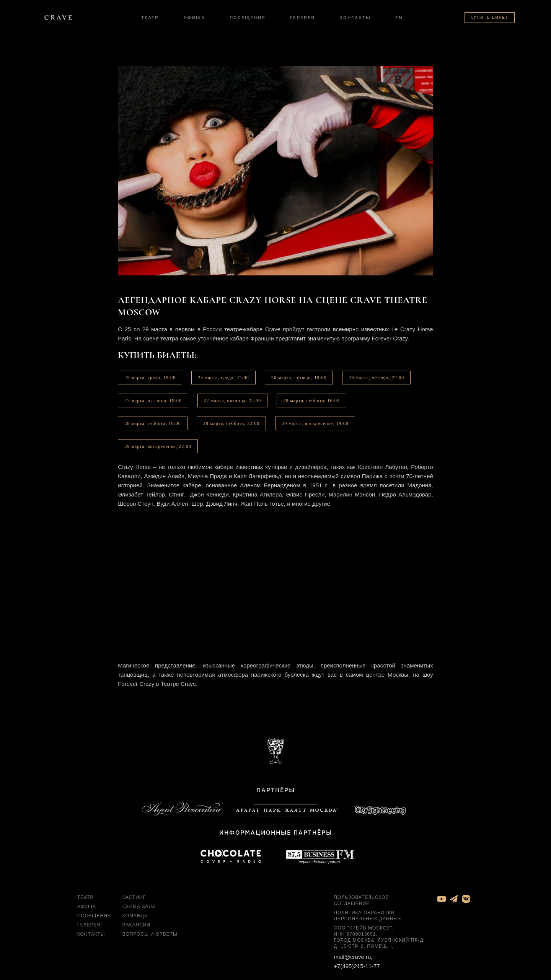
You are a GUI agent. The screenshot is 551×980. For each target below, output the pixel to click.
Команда (135, 916)
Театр (150, 17)
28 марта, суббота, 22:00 (231, 423)
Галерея (302, 17)
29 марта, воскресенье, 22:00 (158, 446)
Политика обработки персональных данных (368, 916)
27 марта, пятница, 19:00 (153, 400)
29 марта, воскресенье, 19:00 (315, 423)
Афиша (194, 17)
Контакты (355, 17)
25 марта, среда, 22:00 (223, 378)
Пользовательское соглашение (361, 900)
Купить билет (490, 17)
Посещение (248, 17)
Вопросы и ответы (150, 934)
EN (399, 17)
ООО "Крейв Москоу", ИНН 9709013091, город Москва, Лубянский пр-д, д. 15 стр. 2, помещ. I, (379, 937)
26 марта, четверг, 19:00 (299, 378)
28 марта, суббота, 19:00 (153, 423)
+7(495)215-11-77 (357, 966)
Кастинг (134, 897)
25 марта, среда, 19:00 (150, 378)
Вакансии (136, 925)
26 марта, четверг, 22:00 (376, 378)
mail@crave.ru (352, 957)
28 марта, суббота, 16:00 (311, 400)
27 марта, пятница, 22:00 (233, 400)
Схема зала (139, 907)
